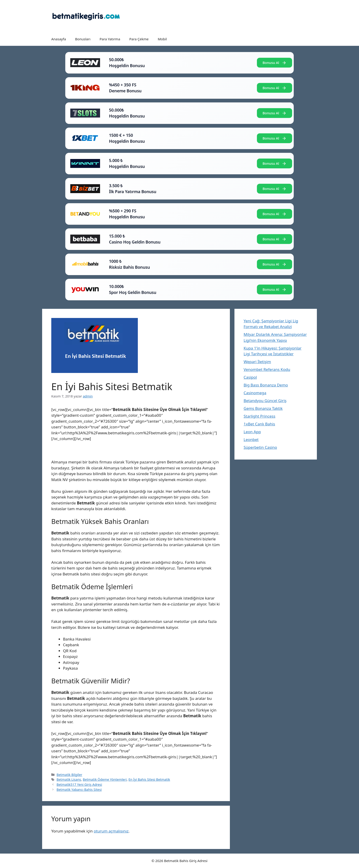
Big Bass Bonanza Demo (266, 385)
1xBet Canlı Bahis (259, 424)
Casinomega (255, 393)
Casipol (250, 377)
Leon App (252, 432)
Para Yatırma (110, 39)
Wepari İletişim (257, 362)
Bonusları (83, 39)
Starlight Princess (260, 416)
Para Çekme (139, 39)
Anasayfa (59, 39)
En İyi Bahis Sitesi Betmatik (149, 779)
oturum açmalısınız (111, 831)
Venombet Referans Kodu (267, 369)
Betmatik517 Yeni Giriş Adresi (79, 784)
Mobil (162, 39)
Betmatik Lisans (69, 779)
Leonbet (251, 439)
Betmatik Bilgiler (69, 775)
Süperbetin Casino (260, 447)
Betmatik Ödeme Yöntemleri (105, 779)
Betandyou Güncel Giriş (265, 401)
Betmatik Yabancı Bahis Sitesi (79, 790)
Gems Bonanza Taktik (263, 408)
